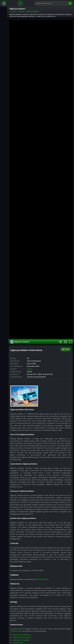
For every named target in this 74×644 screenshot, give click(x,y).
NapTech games (42, 568)
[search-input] (52, 3)
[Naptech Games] (20, 3)
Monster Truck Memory (22, 624)
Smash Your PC (19, 634)
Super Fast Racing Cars (22, 626)
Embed (66, 338)
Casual (30, 358)
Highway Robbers (20, 331)
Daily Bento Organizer (21, 629)
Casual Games (16, 620)
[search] (70, 3)
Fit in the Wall (18, 632)
